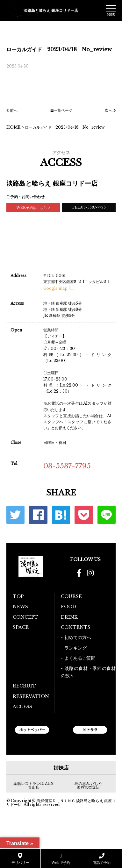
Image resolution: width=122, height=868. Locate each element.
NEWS (20, 607)
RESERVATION (31, 696)
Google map (59, 288)
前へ (12, 110)
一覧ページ (61, 110)
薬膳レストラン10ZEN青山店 (34, 786)
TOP (18, 596)
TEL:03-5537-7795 (89, 207)
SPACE (21, 627)
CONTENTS (76, 627)
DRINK (69, 617)
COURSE (71, 596)
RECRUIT (24, 686)
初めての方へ (78, 637)
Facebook (38, 515)
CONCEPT (25, 617)
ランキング (75, 648)
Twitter (15, 515)
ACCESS (22, 707)
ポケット (84, 515)
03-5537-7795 (67, 466)
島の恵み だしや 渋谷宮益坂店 (88, 786)
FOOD (68, 607)
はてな (61, 515)
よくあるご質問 (80, 658)
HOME (14, 127)
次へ (110, 110)
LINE (107, 515)
